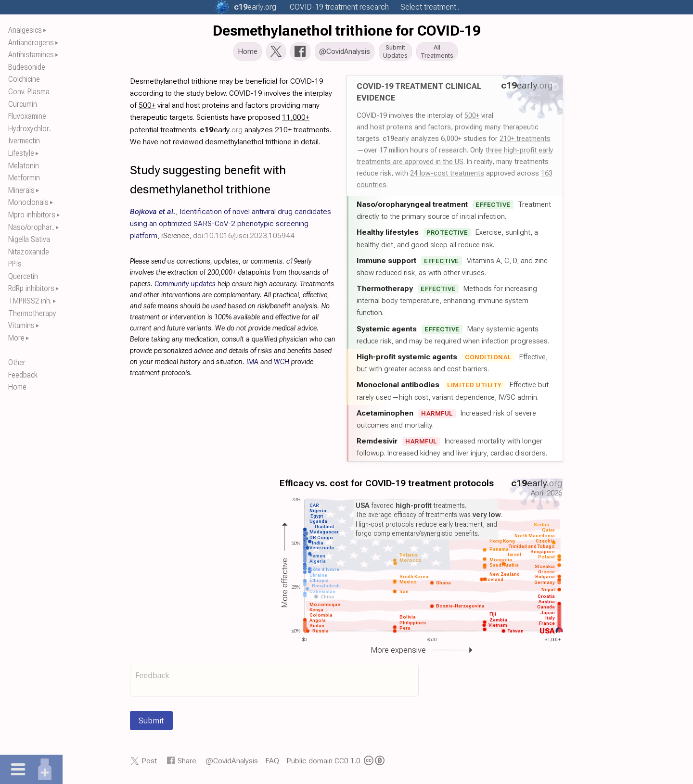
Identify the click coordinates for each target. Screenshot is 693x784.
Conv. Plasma (29, 92)
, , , (231, 226)
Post (149, 764)
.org (255, 7)
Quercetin (23, 276)
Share (187, 764)
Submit (151, 723)
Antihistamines (31, 55)
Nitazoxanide (29, 252)
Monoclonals (28, 202)
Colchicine (24, 79)
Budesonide (27, 67)
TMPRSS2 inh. (30, 301)
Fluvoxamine (27, 116)
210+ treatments (525, 141)
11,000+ (296, 120)
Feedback (23, 375)
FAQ (272, 764)
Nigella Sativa (29, 239)
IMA (252, 365)
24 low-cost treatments (447, 176)
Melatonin (24, 166)
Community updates (185, 287)
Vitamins (21, 325)
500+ (472, 118)
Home (17, 387)
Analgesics (25, 30)
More (16, 338)
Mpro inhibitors (32, 215)
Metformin (24, 178)
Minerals (21, 190)
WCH (282, 365)
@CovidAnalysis (232, 764)
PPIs (15, 264)
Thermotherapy (32, 313)
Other (17, 362)
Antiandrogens (31, 43)
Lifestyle (21, 153)
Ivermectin (24, 141)
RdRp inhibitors (31, 288)
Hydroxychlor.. (30, 129)
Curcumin (23, 104)
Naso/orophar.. (31, 227)
